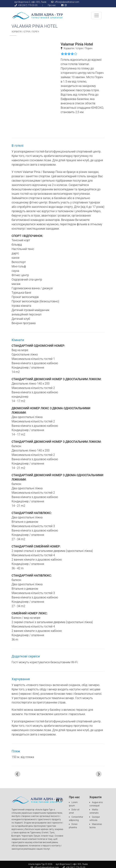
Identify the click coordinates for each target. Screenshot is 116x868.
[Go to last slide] (17, 774)
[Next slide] (99, 774)
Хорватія (17, 32)
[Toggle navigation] (97, 15)
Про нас (52, 5)
